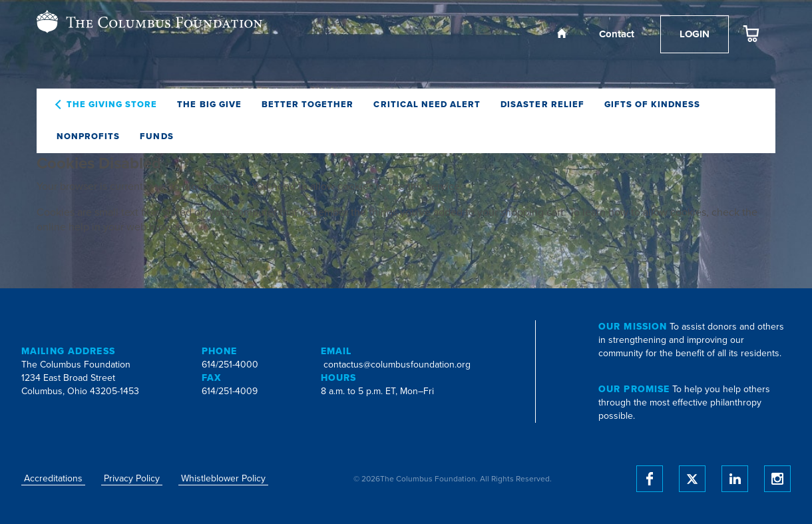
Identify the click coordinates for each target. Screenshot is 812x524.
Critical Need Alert (427, 105)
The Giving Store (112, 105)
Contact (617, 34)
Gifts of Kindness (653, 105)
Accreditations (53, 478)
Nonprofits (88, 136)
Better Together (308, 105)
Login (695, 34)
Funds (156, 136)
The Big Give (209, 105)
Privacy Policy (132, 478)
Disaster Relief (542, 105)
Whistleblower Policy (223, 478)
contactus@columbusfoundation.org (397, 365)
